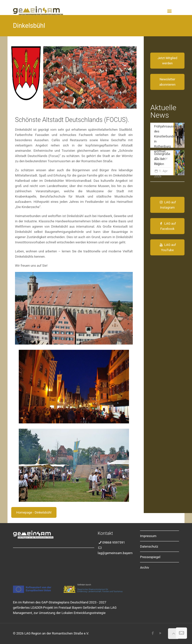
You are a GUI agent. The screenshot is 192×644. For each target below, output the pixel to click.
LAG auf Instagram (167, 205)
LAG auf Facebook (167, 226)
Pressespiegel (150, 557)
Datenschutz (149, 546)
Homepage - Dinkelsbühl (34, 512)
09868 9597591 (114, 542)
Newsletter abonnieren (167, 82)
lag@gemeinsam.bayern (115, 553)
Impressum (148, 536)
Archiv (144, 568)
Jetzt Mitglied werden (167, 61)
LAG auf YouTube (167, 247)
